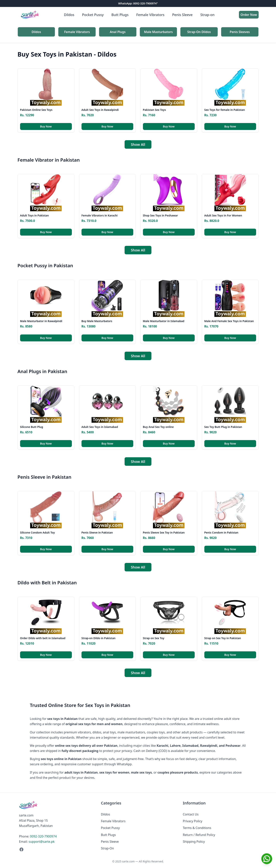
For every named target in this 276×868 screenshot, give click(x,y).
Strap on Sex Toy (154, 638)
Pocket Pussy (93, 15)
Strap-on (207, 15)
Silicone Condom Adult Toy (37, 532)
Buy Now (46, 126)
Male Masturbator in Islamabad (164, 321)
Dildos (69, 15)
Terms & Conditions (197, 828)
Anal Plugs (118, 32)
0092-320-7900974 (43, 836)
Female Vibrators (150, 15)
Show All (138, 144)
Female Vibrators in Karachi (100, 215)
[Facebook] (56, 849)
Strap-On (107, 848)
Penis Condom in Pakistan (221, 532)
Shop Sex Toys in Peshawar (161, 215)
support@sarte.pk (42, 842)
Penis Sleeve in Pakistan (97, 532)
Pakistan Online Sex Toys (36, 110)
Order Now (249, 15)
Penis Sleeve (182, 15)
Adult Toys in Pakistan (34, 215)
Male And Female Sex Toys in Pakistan (229, 321)
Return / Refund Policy (199, 835)
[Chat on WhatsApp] (267, 859)
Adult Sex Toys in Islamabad (100, 427)
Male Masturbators (158, 32)
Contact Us (191, 814)
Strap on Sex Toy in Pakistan (223, 638)
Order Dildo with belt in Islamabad (43, 638)
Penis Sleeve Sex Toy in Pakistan (164, 532)
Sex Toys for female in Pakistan (225, 110)
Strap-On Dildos (199, 32)
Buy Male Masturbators (97, 321)
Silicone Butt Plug (32, 427)
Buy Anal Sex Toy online (158, 427)
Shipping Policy (194, 842)
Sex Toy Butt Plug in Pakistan (223, 427)
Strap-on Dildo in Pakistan (99, 638)
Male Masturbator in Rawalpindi (41, 321)
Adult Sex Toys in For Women (223, 215)
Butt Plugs (120, 15)
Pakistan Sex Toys (154, 110)
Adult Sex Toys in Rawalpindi (100, 110)
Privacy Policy (193, 821)
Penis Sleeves (240, 32)
